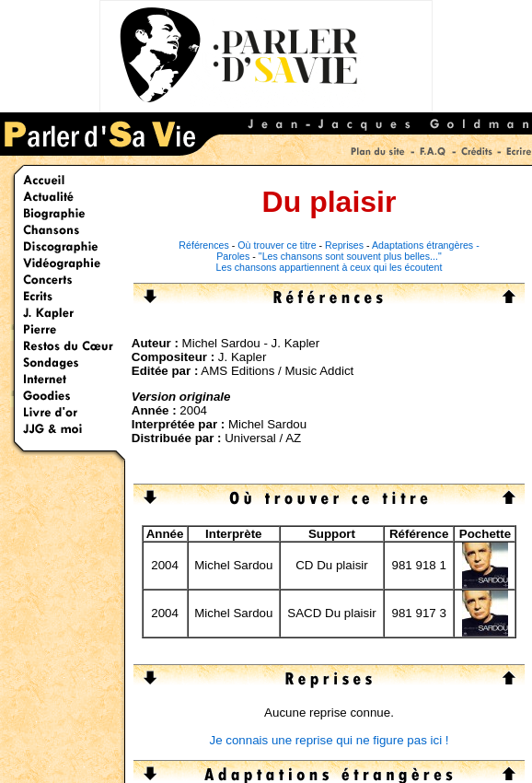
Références (204, 245)
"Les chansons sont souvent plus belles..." (350, 256)
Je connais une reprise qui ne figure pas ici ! (329, 740)
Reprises (344, 245)
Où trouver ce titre (277, 245)
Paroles (233, 256)
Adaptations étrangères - (426, 245)
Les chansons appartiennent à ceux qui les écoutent (330, 267)
